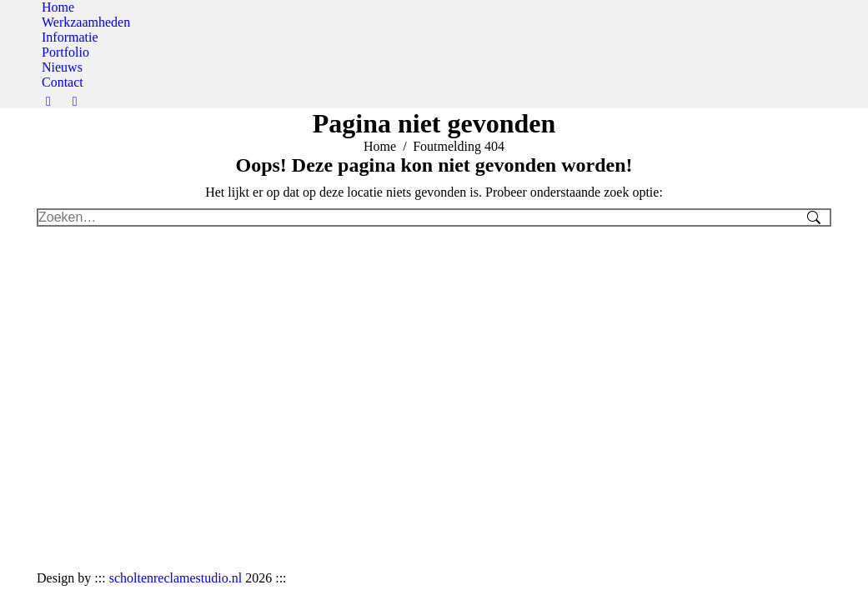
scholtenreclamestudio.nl (176, 578)
